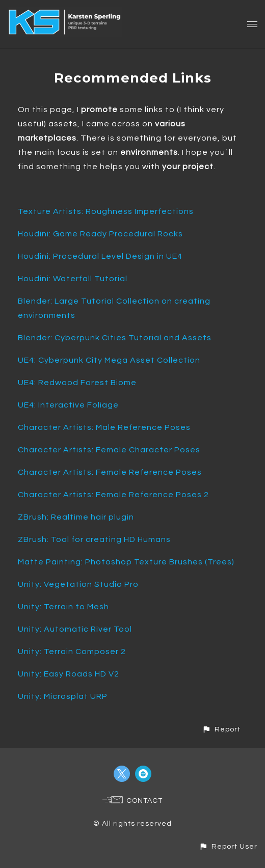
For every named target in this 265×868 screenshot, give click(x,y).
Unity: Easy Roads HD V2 (69, 674)
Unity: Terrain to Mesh (63, 607)
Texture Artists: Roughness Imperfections (106, 211)
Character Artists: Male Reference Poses (104, 427)
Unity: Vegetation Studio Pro (78, 584)
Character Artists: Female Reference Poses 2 (113, 495)
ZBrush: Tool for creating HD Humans (94, 539)
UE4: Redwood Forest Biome (77, 383)
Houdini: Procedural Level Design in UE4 (100, 256)
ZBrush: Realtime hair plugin (76, 517)
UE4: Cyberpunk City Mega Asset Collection (109, 360)
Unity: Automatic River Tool (75, 629)
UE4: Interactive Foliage (68, 405)
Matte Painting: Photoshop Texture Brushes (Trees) (126, 562)
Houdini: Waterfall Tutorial (73, 279)
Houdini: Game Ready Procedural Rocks (100, 234)
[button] (221, 729)
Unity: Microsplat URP (63, 696)
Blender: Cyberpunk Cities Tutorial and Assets (115, 338)
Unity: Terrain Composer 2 (72, 652)
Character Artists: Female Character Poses (109, 450)
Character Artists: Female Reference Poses (110, 472)
